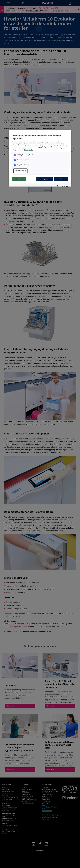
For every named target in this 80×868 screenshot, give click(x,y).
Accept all (61, 179)
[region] (40, 158)
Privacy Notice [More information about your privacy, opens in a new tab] (29, 150)
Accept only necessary (45, 179)
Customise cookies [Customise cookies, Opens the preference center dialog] (20, 171)
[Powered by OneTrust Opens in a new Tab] (62, 185)
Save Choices (19, 179)
